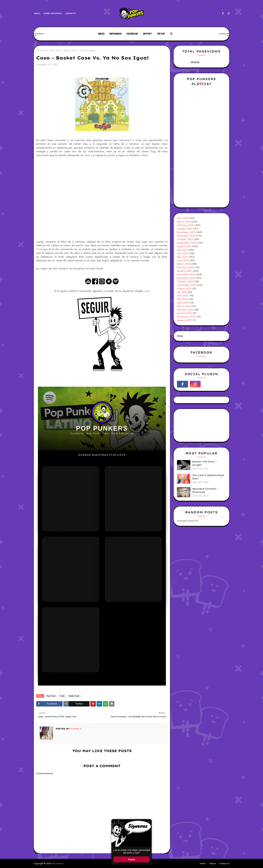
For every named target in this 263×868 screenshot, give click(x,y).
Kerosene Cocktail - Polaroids (205, 490)
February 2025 (185, 267)
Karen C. (76, 729)
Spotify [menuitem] (148, 34)
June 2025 (183, 253)
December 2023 (186, 317)
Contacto (71, 13)
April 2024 (183, 303)
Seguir (131, 859)
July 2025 (182, 250)
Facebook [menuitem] (132, 34)
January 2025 (184, 271)
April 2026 (183, 218)
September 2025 (187, 243)
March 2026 (184, 222)
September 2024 (187, 285)
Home (39, 50)
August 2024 (184, 289)
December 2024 (186, 275)
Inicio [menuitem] (101, 34)
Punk (62, 696)
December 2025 (186, 232)
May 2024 (182, 299)
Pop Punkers (58, 863)
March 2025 (184, 264)
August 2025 (184, 246)
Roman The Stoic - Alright (205, 463)
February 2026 (185, 225)
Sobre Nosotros (53, 13)
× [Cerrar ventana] (149, 822)
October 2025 (185, 239)
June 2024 (183, 296)
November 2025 (186, 236)
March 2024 (184, 306)
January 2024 (184, 313)
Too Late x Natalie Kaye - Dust (209, 477)
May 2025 (182, 257)
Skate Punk (49, 50)
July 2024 (182, 292)
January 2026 (185, 229)
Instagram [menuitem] (115, 34)
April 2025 (183, 260)
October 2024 (185, 282)
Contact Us (224, 863)
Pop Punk (51, 696)
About (213, 863)
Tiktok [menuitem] (161, 34)
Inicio (37, 13)
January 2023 (184, 320)
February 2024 (185, 310)
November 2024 (186, 278)
